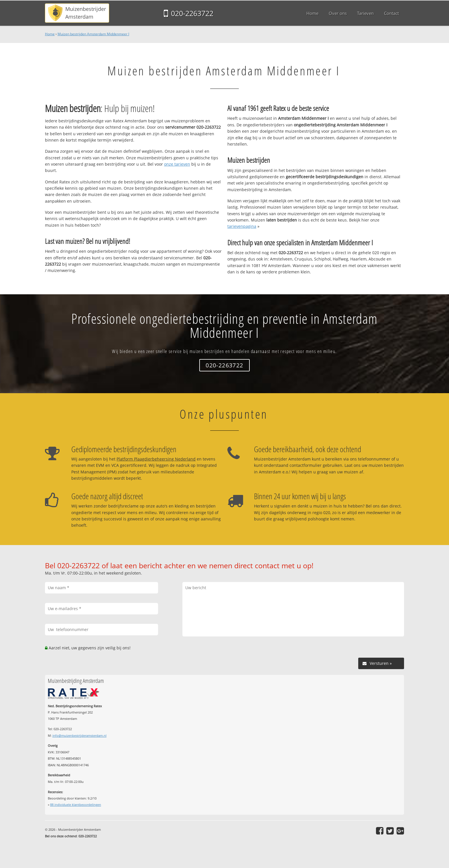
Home (50, 34)
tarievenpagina (242, 226)
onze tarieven (177, 164)
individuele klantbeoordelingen (76, 805)
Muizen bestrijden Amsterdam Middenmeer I (93, 34)
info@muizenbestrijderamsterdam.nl (79, 735)
